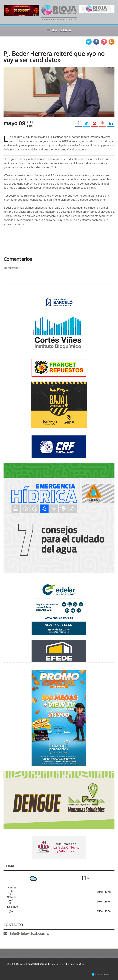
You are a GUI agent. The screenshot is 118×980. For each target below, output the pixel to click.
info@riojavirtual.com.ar (30, 934)
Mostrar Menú (59, 30)
